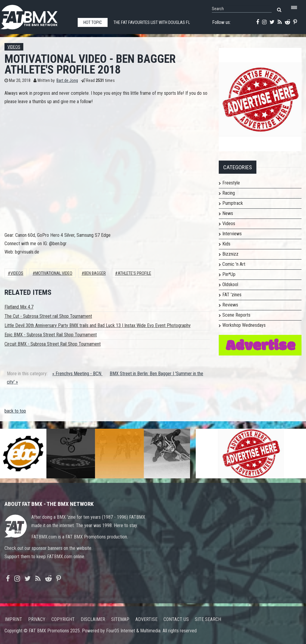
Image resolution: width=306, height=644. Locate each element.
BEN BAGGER (95, 273)
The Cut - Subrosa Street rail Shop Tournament (48, 316)
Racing (229, 193)
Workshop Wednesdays (244, 325)
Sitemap (120, 619)
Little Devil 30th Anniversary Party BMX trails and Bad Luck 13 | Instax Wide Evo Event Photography (98, 325)
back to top (15, 411)
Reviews (230, 305)
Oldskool (230, 284)
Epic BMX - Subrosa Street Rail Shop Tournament (51, 335)
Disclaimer (93, 619)
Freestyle (231, 183)
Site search (208, 619)
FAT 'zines (232, 295)
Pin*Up (229, 274)
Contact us (176, 619)
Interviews (232, 234)
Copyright (63, 619)
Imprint (13, 619)
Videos (14, 47)
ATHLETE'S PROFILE (134, 273)
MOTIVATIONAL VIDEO (54, 273)
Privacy (37, 619)
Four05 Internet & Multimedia (133, 631)
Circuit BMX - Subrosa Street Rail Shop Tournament (53, 344)
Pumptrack (233, 203)
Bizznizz (230, 254)
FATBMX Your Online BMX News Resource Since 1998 (36, 15)
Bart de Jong (67, 81)
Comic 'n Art (234, 264)
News (228, 213)
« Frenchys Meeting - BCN (77, 374)
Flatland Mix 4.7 (19, 307)
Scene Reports (236, 315)
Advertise (146, 619)
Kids (226, 244)
